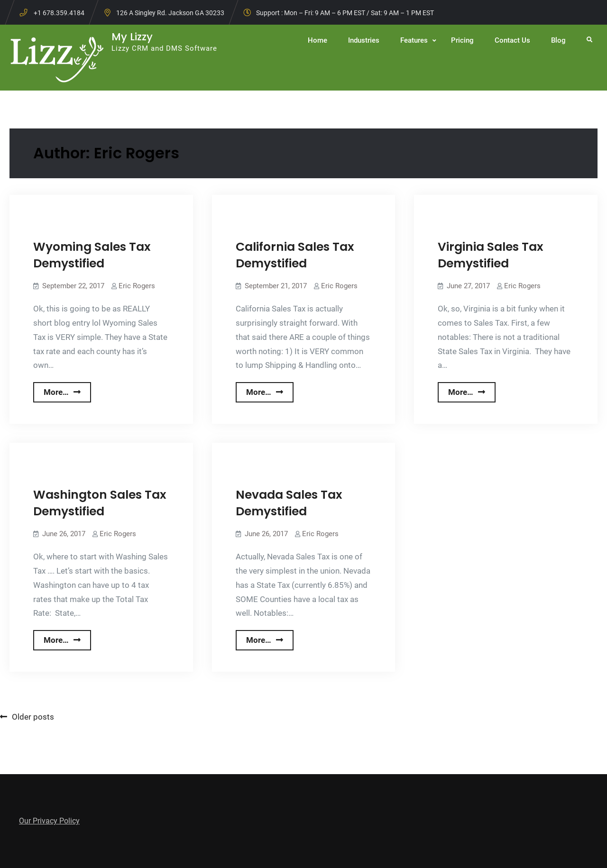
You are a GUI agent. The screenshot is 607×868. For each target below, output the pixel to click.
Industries (364, 40)
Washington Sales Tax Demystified (100, 503)
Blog (558, 40)
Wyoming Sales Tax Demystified (92, 255)
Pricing (462, 40)
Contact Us (512, 40)
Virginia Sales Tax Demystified (491, 255)
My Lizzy (132, 37)
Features (414, 40)
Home (317, 40)
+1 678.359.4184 (59, 13)
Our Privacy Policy (49, 821)
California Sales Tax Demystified (295, 255)
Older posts (33, 717)
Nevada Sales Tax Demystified (289, 503)
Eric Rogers (137, 286)
